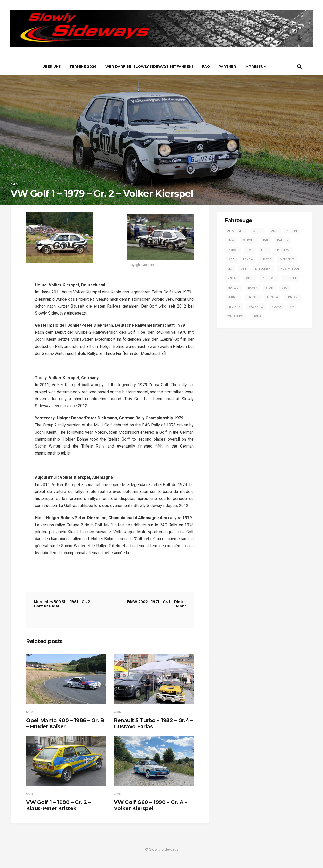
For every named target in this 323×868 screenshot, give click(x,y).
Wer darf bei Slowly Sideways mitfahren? (149, 66)
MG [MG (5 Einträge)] (230, 269)
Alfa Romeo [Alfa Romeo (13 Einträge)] (236, 231)
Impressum (256, 66)
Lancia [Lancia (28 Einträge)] (248, 259)
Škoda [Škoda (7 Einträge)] (256, 316)
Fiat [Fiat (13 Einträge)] (250, 250)
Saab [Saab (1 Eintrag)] (269, 288)
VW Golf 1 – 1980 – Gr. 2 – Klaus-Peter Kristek (58, 805)
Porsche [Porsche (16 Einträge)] (290, 278)
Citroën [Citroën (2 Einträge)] (249, 240)
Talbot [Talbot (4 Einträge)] (253, 297)
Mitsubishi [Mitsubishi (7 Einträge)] (263, 269)
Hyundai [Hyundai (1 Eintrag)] (283, 250)
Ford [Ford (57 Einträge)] (265, 250)
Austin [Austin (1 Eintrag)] (292, 231)
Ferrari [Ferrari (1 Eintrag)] (233, 250)
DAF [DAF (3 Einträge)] (266, 240)
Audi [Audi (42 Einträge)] (275, 231)
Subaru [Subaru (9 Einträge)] (233, 297)
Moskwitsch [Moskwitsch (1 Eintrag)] (289, 269)
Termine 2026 (83, 66)
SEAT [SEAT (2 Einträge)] (285, 288)
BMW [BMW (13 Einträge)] (231, 240)
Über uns (52, 66)
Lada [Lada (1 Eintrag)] (231, 259)
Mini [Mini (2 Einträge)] (244, 269)
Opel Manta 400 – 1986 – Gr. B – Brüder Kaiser (65, 723)
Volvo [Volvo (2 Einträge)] (276, 307)
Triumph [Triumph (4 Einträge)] (234, 307)
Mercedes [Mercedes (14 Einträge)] (287, 259)
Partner (227, 66)
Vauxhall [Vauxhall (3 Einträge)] (256, 307)
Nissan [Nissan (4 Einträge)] (232, 278)
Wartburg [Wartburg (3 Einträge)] (235, 316)
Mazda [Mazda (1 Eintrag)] (266, 259)
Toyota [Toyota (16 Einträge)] (272, 297)
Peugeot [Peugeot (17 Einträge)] (268, 278)
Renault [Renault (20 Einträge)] (233, 288)
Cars (14, 185)
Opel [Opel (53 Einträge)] (250, 278)
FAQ (206, 66)
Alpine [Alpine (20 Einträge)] (258, 231)
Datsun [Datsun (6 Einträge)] (283, 240)
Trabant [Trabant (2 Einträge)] (293, 297)
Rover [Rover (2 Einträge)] (253, 288)
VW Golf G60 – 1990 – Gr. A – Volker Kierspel (150, 805)
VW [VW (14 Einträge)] (292, 307)
